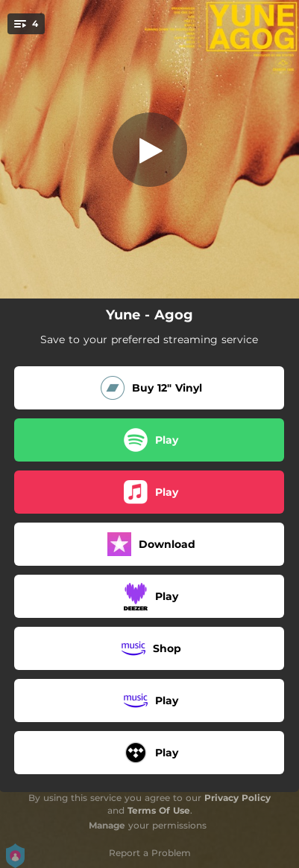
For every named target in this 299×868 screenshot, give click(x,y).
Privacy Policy (237, 798)
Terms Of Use (159, 810)
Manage (107, 825)
